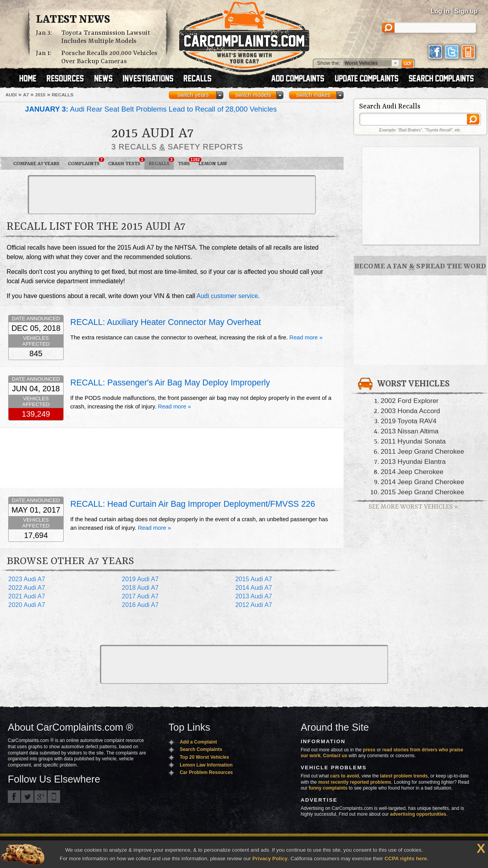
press (369, 750)
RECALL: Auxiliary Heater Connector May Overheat (166, 322)
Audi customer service (227, 296)
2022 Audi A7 (27, 588)
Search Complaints (201, 749)
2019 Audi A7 (140, 579)
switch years (193, 95)
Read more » (306, 337)
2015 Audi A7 (254, 579)
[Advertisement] (172, 195)
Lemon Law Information (206, 765)
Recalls (161, 162)
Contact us (335, 756)
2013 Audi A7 (254, 596)
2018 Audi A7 (140, 588)
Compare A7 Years (36, 164)
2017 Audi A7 (140, 596)
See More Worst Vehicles (413, 507)
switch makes (313, 95)
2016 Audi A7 (140, 605)
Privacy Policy (270, 858)
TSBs (186, 162)
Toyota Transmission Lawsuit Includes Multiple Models (106, 37)
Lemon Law (213, 164)
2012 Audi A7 (254, 605)
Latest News (73, 20)
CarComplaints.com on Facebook (14, 797)
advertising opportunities (418, 814)
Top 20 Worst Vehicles (204, 757)
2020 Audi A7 (27, 605)
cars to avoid (345, 776)
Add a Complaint (198, 742)
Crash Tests (126, 162)
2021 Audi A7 (27, 596)
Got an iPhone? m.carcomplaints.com (54, 797)
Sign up (466, 11)
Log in (440, 11)
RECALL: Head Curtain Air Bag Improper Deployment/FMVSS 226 (193, 504)
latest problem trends (404, 776)
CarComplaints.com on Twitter (27, 797)
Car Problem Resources (206, 772)
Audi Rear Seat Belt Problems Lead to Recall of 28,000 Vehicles (151, 109)
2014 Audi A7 (254, 588)
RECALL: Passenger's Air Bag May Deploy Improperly (170, 383)
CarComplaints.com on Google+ (41, 797)
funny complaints (328, 788)
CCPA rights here (406, 858)
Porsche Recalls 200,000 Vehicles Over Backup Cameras (109, 57)
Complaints (86, 162)
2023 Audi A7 (27, 579)
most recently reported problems (355, 782)
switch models (253, 95)
